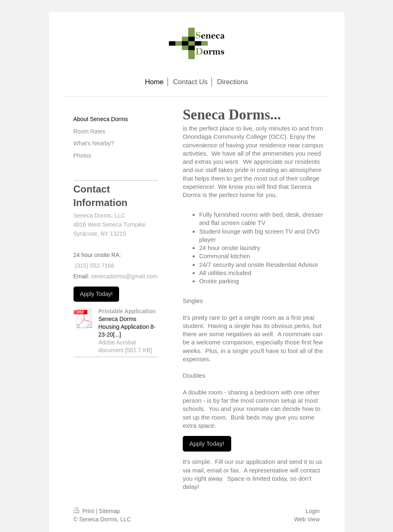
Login (313, 511)
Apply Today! (207, 444)
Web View (307, 519)
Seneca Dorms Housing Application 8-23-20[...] (127, 327)
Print (85, 511)
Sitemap (109, 511)
